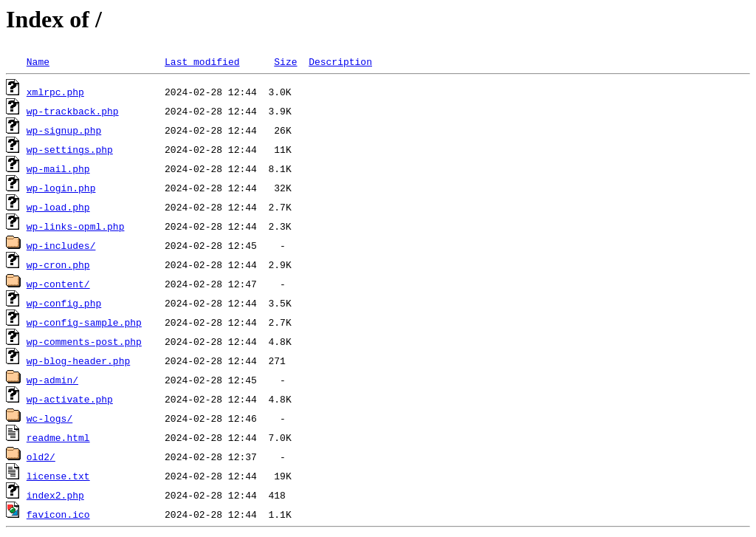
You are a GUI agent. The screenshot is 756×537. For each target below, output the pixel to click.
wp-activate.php (70, 399)
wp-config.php (64, 303)
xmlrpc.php (55, 92)
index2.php (55, 495)
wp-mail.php (58, 168)
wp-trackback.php (73, 111)
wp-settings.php (70, 149)
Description (340, 61)
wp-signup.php (64, 130)
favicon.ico (58, 514)
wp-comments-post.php (84, 341)
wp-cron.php (58, 264)
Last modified (202, 61)
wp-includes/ (61, 245)
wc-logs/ (49, 418)
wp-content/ (58, 284)
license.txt (58, 476)
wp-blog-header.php (78, 360)
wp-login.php (61, 188)
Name (38, 61)
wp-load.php (58, 207)
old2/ (41, 456)
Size (285, 61)
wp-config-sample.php (84, 322)
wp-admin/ (52, 380)
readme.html (58, 437)
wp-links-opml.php (76, 226)
